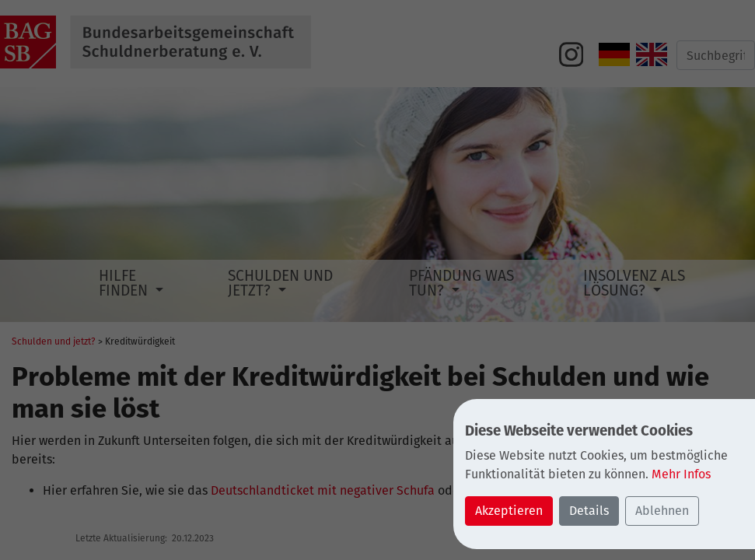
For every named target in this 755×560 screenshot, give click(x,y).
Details (589, 511)
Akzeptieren (509, 511)
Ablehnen (662, 511)
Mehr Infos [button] (681, 474)
